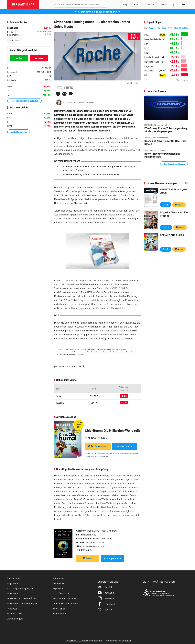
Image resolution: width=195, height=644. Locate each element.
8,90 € (166, 249)
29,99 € (166, 227)
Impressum (14, 583)
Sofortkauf (98, 446)
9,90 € (166, 205)
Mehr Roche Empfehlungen (174, 164)
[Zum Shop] (125, 4)
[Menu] (183, 4)
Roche (60, 88)
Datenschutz (14, 593)
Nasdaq (152, 28)
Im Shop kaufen (125, 446)
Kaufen (19, 58)
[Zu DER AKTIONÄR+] (150, 4)
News (163, 35)
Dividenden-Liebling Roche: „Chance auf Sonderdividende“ (91, 174)
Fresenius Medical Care (154, 39)
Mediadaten (14, 578)
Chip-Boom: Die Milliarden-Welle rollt (112, 430)
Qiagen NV (149, 66)
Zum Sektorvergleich (19, 132)
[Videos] (164, 4)
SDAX (176, 28)
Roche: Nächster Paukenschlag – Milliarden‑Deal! (163, 155)
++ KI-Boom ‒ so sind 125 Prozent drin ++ (97, 12)
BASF (146, 48)
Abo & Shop (59, 608)
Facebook (106, 604)
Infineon (148, 35)
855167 (12, 32)
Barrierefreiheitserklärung (22, 598)
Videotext (13, 608)
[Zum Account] (136, 4)
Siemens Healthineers (154, 62)
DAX (146, 28)
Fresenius (149, 71)
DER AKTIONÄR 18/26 (172, 235)
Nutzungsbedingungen (20, 588)
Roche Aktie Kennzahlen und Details (24, 101)
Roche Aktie (13, 28)
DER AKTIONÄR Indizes (65, 603)
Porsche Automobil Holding (155, 57)
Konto (97, 456)
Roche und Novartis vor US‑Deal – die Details (165, 142)
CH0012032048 (15, 35)
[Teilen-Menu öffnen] (58, 94)
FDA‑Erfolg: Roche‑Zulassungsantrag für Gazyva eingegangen (166, 130)
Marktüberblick (61, 593)
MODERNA (69, 88)
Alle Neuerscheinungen (183, 183)
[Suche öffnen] (55, 4)
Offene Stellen (15, 613)
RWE (146, 53)
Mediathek (58, 583)
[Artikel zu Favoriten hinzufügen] (71, 93)
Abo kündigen (15, 618)
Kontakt (106, 587)
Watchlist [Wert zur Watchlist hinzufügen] (16, 40)
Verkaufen (39, 58)
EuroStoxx (184, 28)
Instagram (107, 598)
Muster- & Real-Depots (65, 598)
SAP (146, 75)
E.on (146, 44)
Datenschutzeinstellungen (22, 603)
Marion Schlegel (87, 102)
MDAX (170, 28)
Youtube (106, 593)
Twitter (105, 609)
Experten (58, 588)
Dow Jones (162, 28)
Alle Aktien (58, 578)
